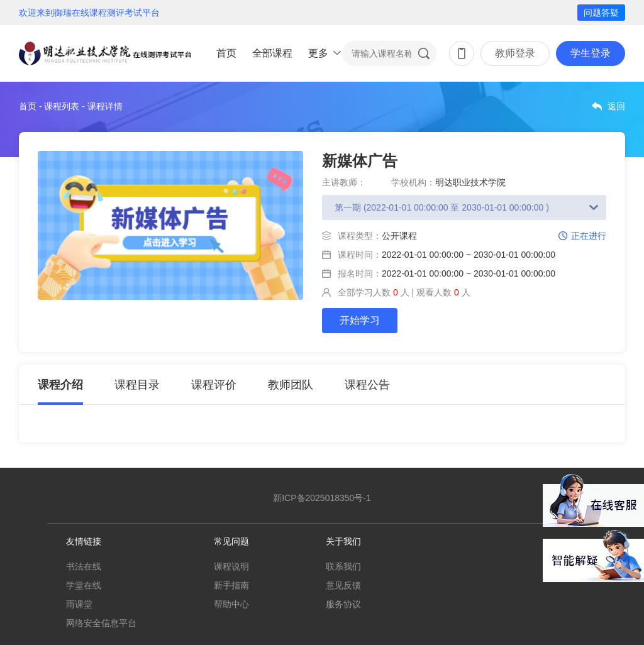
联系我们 (343, 566)
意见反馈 (343, 585)
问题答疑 (601, 13)
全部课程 (272, 53)
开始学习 (360, 320)
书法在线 (84, 566)
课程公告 (367, 385)
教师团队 (291, 385)
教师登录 (515, 53)
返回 (616, 106)
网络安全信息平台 (101, 623)
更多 (318, 53)
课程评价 (214, 385)
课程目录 (137, 385)
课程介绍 (60, 385)
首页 (226, 53)
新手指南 (231, 585)
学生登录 (591, 53)
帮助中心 (231, 604)
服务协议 (343, 604)
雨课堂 (79, 604)
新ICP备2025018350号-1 (322, 498)
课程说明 (231, 566)
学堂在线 (84, 585)
